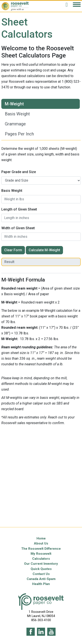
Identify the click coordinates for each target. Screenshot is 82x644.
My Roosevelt (41, 554)
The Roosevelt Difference (41, 549)
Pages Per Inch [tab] (19, 134)
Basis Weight (12, 191)
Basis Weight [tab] (17, 114)
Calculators (41, 559)
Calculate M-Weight (44, 250)
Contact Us (41, 574)
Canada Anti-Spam (41, 579)
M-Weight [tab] (14, 104)
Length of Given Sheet (19, 209)
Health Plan (41, 584)
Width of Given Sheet (18, 228)
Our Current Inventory (41, 564)
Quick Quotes (41, 569)
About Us (41, 543)
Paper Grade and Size (19, 172)
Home (41, 538)
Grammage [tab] (15, 124)
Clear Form (13, 250)
